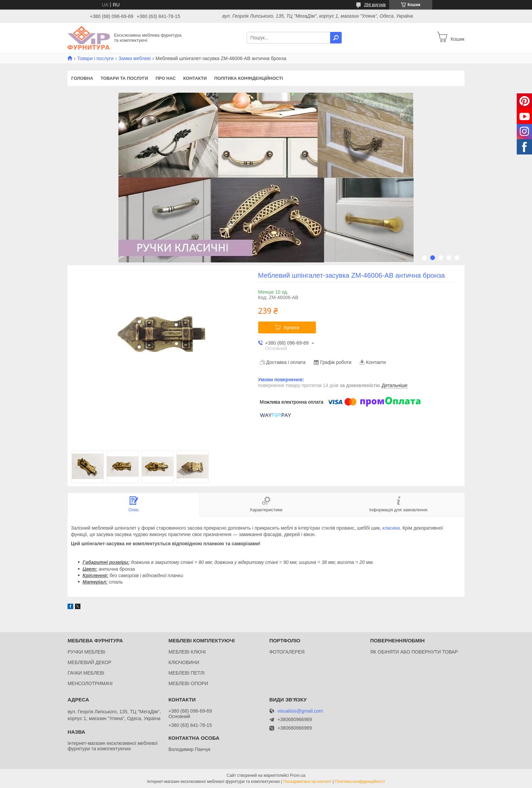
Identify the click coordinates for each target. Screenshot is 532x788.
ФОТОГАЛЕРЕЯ (287, 652)
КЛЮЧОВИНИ (184, 662)
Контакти (195, 78)
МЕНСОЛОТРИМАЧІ (90, 683)
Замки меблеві (135, 58)
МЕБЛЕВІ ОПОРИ (188, 683)
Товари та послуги (124, 78)
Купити (292, 328)
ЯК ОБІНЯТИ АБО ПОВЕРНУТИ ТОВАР (414, 652)
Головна (82, 78)
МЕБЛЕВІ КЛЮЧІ (187, 652)
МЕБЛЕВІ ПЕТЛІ (186, 673)
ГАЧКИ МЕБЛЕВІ (86, 673)
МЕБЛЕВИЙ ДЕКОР (89, 662)
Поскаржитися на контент (307, 782)
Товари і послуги (95, 58)
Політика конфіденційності (248, 78)
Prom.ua (298, 775)
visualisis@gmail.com (300, 711)
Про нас (165, 78)
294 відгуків (375, 5)
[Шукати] (336, 38)
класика (391, 528)
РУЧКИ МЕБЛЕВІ (86, 652)
